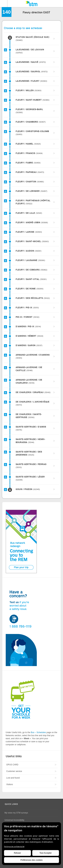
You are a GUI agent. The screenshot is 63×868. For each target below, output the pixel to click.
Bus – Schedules (38, 732)
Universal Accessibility (14, 820)
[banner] (32, 4)
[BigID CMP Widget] (32, 844)
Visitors (10, 784)
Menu (4, 4)
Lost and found (13, 778)
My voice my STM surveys (16, 813)
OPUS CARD (12, 765)
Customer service (14, 771)
